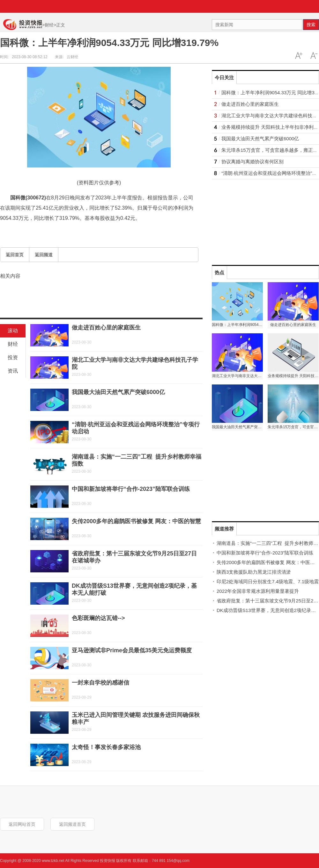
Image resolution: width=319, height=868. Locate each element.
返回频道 (44, 255)
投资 (13, 357)
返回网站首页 (22, 824)
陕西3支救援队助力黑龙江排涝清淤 (254, 572)
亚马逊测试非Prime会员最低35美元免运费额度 (132, 650)
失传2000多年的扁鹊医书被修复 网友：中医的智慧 (136, 521)
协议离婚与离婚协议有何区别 (252, 162)
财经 (49, 25)
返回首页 (15, 255)
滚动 (13, 331)
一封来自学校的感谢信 (100, 683)
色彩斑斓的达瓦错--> (98, 618)
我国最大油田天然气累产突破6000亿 (118, 392)
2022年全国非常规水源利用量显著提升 (258, 591)
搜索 (311, 25)
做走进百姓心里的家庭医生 (106, 328)
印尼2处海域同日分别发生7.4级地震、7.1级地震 (268, 581)
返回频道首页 (72, 824)
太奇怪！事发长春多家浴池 (106, 747)
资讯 (13, 371)
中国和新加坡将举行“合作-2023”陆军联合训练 (131, 489)
